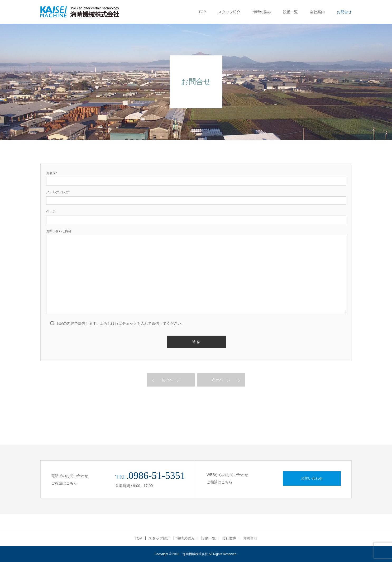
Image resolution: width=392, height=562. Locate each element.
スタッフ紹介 (229, 12)
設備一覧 (290, 12)
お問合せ (344, 12)
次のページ (221, 380)
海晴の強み (262, 12)
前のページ (171, 380)
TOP (202, 12)
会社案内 (317, 12)
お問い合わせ (312, 478)
